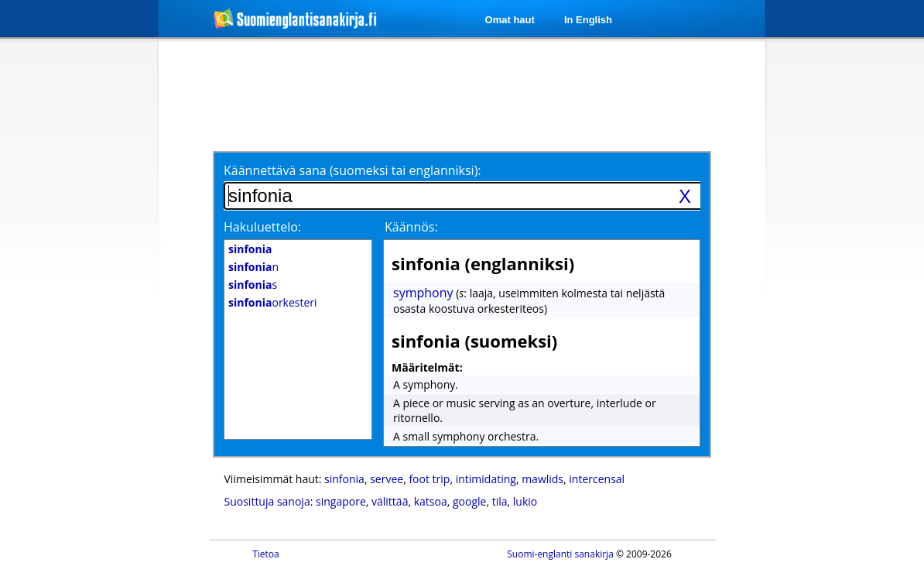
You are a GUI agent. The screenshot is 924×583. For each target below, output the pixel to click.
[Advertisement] (77, 293)
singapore (341, 501)
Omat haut (510, 20)
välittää (390, 501)
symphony (423, 293)
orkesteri (273, 302)
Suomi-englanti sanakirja (560, 554)
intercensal (597, 479)
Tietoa (266, 554)
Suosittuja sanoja (267, 501)
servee (387, 479)
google (469, 501)
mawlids (542, 479)
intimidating (486, 479)
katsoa (431, 501)
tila (500, 501)
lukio (525, 501)
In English (588, 20)
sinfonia (344, 479)
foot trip (429, 479)
